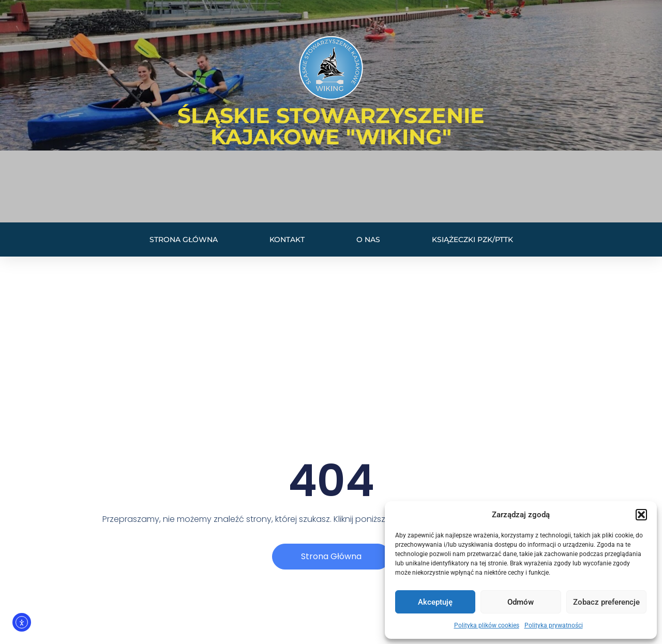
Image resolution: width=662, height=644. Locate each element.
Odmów (521, 602)
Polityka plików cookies (487, 625)
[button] (641, 515)
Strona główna (184, 239)
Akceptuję (435, 602)
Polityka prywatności (554, 625)
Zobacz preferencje (606, 602)
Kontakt (287, 239)
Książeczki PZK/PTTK (472, 239)
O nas (368, 239)
